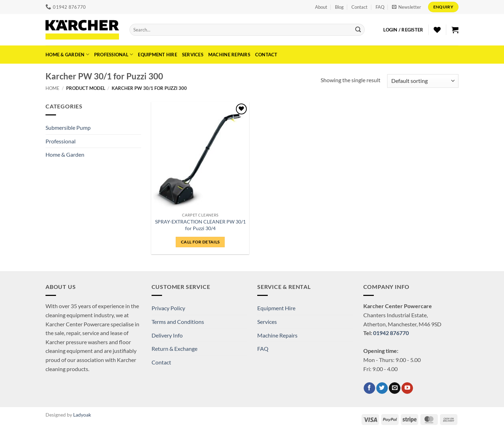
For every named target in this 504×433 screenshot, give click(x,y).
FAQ (380, 7)
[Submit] (358, 30)
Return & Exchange (174, 349)
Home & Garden (67, 54)
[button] (407, 7)
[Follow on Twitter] (382, 388)
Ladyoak (82, 415)
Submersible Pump (68, 127)
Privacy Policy (168, 308)
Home (52, 88)
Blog (339, 7)
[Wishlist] (437, 30)
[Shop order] (423, 81)
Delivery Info (167, 335)
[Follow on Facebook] (369, 388)
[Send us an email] (395, 388)
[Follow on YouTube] (407, 388)
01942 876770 (391, 333)
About (321, 7)
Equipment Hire (157, 55)
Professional (114, 54)
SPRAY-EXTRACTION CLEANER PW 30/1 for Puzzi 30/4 (200, 225)
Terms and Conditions (178, 322)
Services (193, 55)
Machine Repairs (229, 55)
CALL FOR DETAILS (200, 242)
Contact (359, 7)
